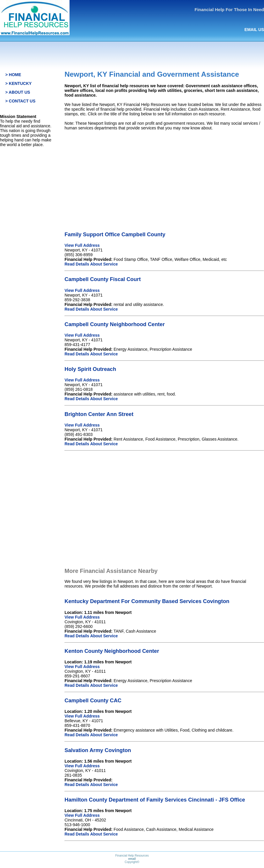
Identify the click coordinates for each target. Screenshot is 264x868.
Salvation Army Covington (98, 750)
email (132, 859)
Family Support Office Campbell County (115, 234)
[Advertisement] (164, 176)
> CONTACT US (20, 101)
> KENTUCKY (18, 83)
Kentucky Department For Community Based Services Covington (147, 601)
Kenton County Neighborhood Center (112, 651)
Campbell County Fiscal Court (103, 279)
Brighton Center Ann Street (99, 414)
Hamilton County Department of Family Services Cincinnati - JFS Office (155, 800)
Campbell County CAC (93, 701)
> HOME (13, 75)
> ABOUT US (18, 92)
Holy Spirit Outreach (90, 369)
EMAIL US (254, 30)
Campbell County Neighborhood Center (115, 324)
